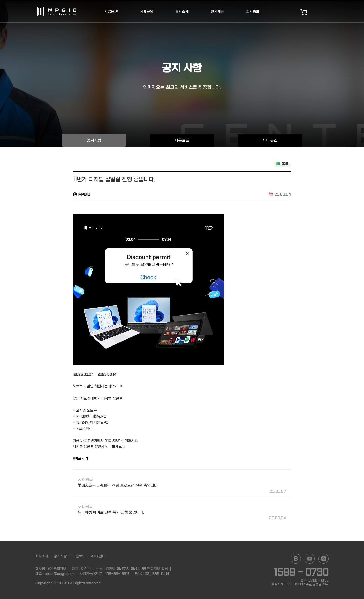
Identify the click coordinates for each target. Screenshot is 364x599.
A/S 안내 (98, 556)
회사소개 (182, 11)
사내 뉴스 (270, 140)
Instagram (324, 559)
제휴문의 (147, 11)
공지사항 (94, 140)
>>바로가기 (80, 458)
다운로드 (182, 140)
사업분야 (111, 11)
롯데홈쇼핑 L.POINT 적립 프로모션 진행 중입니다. (118, 486)
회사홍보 (253, 11)
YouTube (310, 559)
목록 (285, 164)
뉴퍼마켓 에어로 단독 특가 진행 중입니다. (111, 512)
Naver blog (296, 559)
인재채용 (217, 11)
